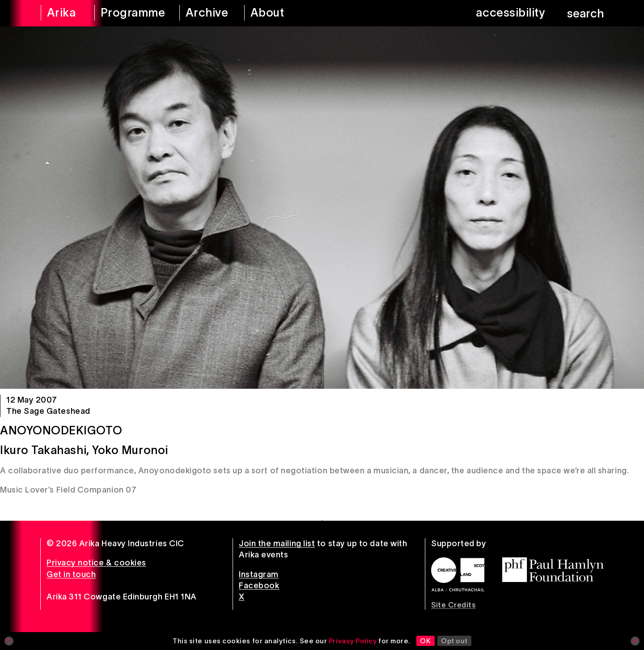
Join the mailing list (277, 544)
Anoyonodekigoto (61, 430)
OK (425, 641)
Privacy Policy (353, 641)
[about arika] (280, 13)
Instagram (259, 574)
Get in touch (71, 574)
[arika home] (62, 13)
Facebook (259, 586)
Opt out (454, 641)
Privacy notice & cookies (96, 563)
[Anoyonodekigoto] (322, 208)
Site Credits (453, 605)
